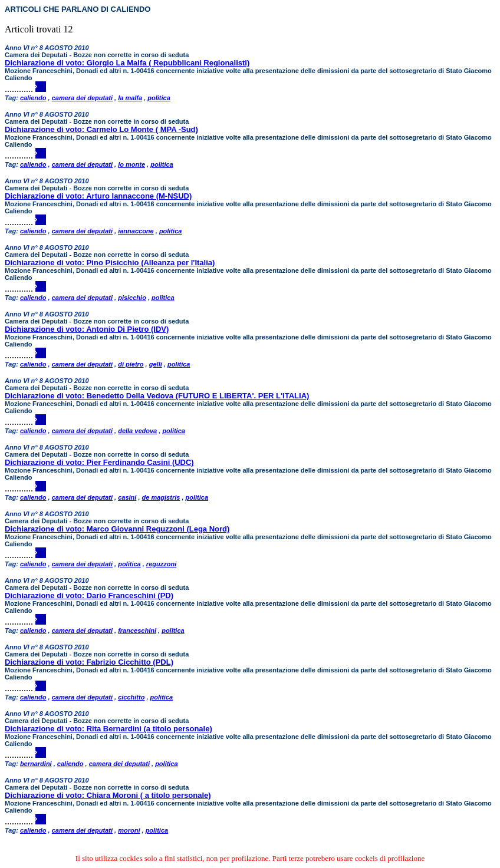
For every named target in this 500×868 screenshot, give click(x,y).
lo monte (131, 164)
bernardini (36, 764)
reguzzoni (161, 564)
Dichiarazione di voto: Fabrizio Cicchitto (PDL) (89, 662)
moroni (129, 830)
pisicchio (132, 298)
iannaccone (136, 231)
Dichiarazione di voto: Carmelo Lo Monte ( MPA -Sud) (101, 129)
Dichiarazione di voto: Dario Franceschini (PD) (89, 595)
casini (127, 497)
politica (159, 98)
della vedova (137, 431)
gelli (156, 364)
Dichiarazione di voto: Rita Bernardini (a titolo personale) (108, 729)
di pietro (131, 364)
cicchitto (131, 697)
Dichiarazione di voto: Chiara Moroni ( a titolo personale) (108, 795)
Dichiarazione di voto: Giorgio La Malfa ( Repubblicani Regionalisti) (127, 63)
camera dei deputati (82, 98)
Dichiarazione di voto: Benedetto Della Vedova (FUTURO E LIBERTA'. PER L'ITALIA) (157, 396)
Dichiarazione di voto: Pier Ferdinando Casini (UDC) (99, 462)
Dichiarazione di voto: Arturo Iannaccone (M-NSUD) (98, 196)
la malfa (130, 98)
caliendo (33, 98)
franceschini (137, 631)
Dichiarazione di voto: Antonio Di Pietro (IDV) (87, 329)
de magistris (161, 497)
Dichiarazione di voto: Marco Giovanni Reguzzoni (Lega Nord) (117, 529)
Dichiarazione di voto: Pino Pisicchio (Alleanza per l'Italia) (110, 263)
